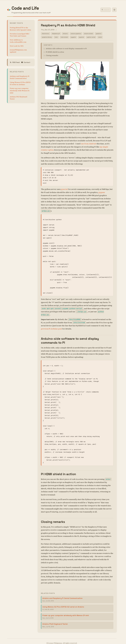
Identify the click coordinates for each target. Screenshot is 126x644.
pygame (75, 38)
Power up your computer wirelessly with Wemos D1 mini (20, 91)
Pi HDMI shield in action (55, 53)
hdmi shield (65, 38)
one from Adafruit (88, 144)
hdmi (57, 38)
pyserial (83, 38)
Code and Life (25, 8)
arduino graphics (78, 34)
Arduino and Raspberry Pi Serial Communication (20, 77)
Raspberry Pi (57, 34)
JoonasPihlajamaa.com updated (18, 51)
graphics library (47, 38)
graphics (102, 34)
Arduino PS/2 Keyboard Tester (19, 98)
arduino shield (91, 34)
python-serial (93, 38)
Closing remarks (52, 56)
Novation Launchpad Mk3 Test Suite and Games (19, 35)
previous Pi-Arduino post (51, 326)
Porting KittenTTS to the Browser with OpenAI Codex (20, 29)
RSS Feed (15, 62)
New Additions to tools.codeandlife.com (18, 41)
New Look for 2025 (17, 46)
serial (103, 38)
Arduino (67, 34)
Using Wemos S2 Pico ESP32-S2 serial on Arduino (20, 83)
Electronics (46, 34)
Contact (26, 62)
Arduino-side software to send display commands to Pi (66, 49)
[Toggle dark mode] (114, 10)
